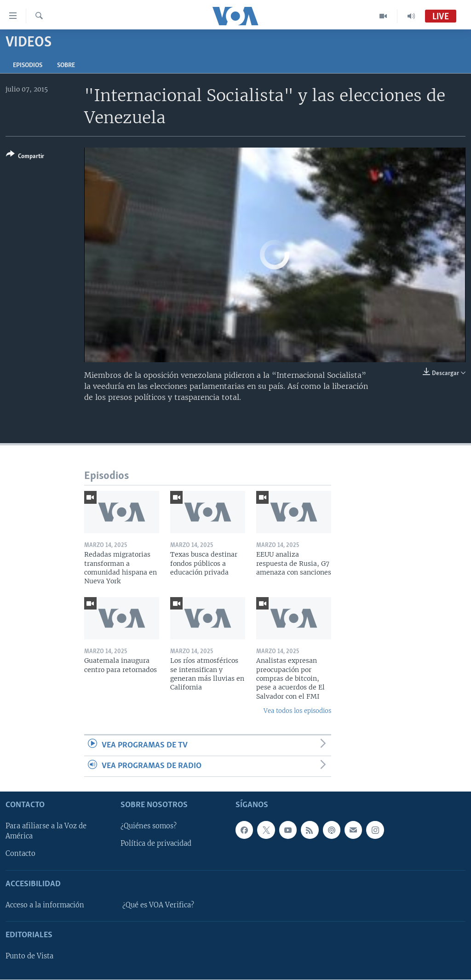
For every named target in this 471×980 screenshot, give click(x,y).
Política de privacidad (156, 844)
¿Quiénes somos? (149, 826)
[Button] (25, 157)
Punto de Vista (29, 957)
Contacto (20, 854)
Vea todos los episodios (297, 711)
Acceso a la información (45, 905)
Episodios (28, 66)
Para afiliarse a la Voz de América (46, 832)
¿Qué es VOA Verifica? (158, 905)
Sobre (66, 66)
